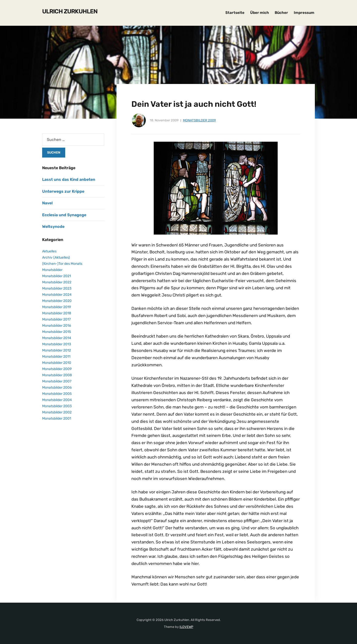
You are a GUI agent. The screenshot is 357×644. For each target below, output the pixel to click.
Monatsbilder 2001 (57, 418)
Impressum (304, 13)
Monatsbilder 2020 (57, 301)
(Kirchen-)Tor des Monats (62, 264)
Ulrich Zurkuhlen (70, 11)
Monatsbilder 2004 (57, 400)
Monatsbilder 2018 (57, 313)
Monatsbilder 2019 (57, 307)
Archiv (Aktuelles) (56, 257)
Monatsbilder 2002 (57, 412)
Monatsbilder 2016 (57, 326)
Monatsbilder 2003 (57, 406)
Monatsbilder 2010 (57, 363)
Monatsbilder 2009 (199, 120)
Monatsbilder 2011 (56, 357)
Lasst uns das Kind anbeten (69, 179)
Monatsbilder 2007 (57, 381)
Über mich (260, 13)
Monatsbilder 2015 (57, 332)
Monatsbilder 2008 (57, 375)
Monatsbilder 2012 (57, 350)
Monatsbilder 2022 (57, 282)
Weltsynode (53, 227)
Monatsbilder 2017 (56, 319)
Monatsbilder (52, 270)
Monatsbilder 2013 (57, 344)
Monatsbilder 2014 (57, 338)
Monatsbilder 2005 (57, 394)
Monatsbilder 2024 (57, 295)
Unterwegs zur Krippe (63, 191)
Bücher (281, 13)
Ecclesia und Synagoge (64, 215)
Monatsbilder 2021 (57, 276)
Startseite (235, 13)
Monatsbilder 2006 (57, 388)
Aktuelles (49, 251)
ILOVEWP (186, 627)
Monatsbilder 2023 (57, 288)
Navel (47, 203)
